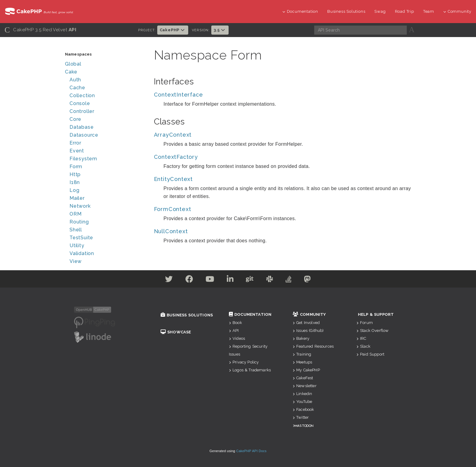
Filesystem (83, 159)
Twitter (301, 417)
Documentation (300, 11)
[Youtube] (210, 280)
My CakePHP (306, 370)
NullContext (171, 231)
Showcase (176, 332)
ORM (75, 214)
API (234, 331)
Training (302, 354)
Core (75, 119)
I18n (75, 182)
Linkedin (302, 394)
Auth (75, 80)
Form (76, 167)
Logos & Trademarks (250, 370)
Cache (77, 88)
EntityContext (173, 179)
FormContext (173, 209)
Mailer (77, 198)
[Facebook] (189, 280)
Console (80, 103)
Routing (79, 222)
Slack (363, 346)
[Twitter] (169, 280)
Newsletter (305, 386)
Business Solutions (346, 11)
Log (74, 190)
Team (429, 11)
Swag (380, 11)
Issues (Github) (308, 331)
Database (82, 127)
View (76, 261)
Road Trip (405, 11)
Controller (82, 111)
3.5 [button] (220, 30)
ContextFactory (176, 157)
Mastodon (304, 426)
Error (75, 143)
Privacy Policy (244, 362)
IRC (361, 338)
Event (77, 151)
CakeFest (303, 378)
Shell (76, 230)
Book (235, 323)
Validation (82, 253)
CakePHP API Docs (251, 451)
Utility (77, 245)
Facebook (303, 409)
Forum (365, 323)
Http (75, 174)
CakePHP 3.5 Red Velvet (40, 30)
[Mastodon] (307, 280)
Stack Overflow (372, 331)
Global (73, 64)
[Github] (250, 280)
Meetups (302, 362)
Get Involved (306, 323)
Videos (237, 338)
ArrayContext (173, 135)
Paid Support (370, 354)
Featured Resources (313, 346)
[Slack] (270, 280)
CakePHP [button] (173, 30)
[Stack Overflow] (289, 280)
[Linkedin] (230, 280)
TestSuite (81, 238)
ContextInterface (178, 95)
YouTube (302, 402)
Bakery (301, 338)
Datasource (84, 135)
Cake (71, 72)
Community (457, 11)
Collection (82, 95)
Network (80, 206)
